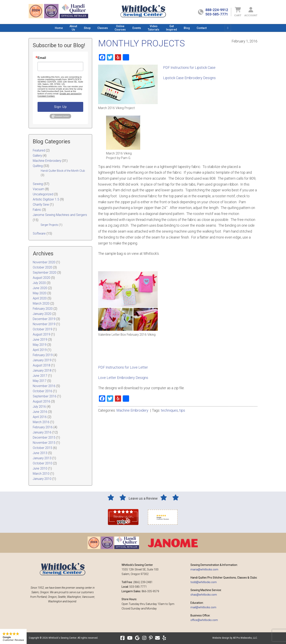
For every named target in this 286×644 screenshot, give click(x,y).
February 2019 (43, 355)
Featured (39, 150)
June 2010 (40, 468)
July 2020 (39, 283)
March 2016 (41, 422)
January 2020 (42, 314)
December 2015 (44, 437)
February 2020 (43, 309)
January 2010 (42, 479)
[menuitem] (59, 28)
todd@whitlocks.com (204, 582)
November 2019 (44, 324)
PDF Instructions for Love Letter (123, 367)
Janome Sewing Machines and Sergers (60, 215)
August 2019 (42, 334)
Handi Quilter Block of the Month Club (63, 171)
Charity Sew (41, 205)
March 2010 (41, 474)
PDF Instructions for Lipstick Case (189, 68)
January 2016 (42, 432)
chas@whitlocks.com (204, 595)
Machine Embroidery (132, 410)
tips (182, 410)
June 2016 (40, 412)
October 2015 (43, 448)
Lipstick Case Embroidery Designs (189, 78)
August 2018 (42, 365)
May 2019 (40, 345)
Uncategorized (43, 194)
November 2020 (44, 262)
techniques (169, 410)
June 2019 (40, 340)
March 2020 (41, 303)
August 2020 (42, 278)
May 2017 (40, 381)
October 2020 (43, 267)
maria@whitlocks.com (204, 569)
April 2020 (40, 298)
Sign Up (60, 107)
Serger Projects (49, 225)
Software (39, 233)
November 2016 (44, 386)
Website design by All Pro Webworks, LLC (235, 638)
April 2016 (40, 417)
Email (42, 58)
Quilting (38, 166)
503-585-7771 (217, 14)
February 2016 (43, 427)
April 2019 (40, 350)
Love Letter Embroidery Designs (123, 378)
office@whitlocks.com (204, 620)
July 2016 (39, 407)
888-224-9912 (217, 10)
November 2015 (44, 443)
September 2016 (45, 396)
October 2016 (43, 391)
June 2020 (40, 288)
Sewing (38, 184)
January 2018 (42, 370)
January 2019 (42, 360)
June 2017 (40, 376)
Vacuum (39, 189)
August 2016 (42, 401)
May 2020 (40, 293)
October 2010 (43, 463)
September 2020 (45, 273)
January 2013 (42, 458)
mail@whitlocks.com (203, 607)
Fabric (37, 210)
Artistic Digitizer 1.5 (46, 199)
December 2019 (44, 319)
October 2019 (43, 329)
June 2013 (40, 453)
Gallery (37, 156)
